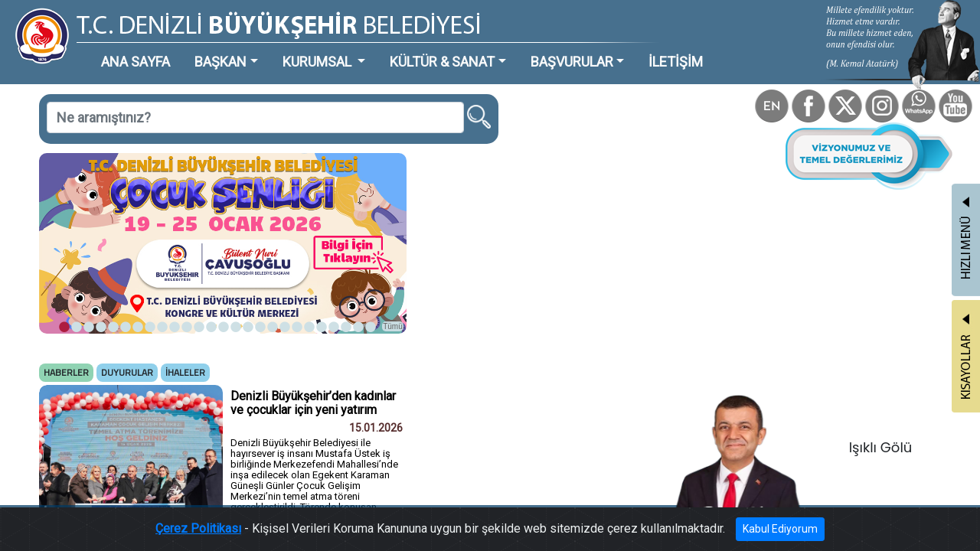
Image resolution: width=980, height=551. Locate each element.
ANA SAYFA (111, 49)
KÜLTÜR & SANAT (364, 49)
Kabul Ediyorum (725, 532)
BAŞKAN (181, 49)
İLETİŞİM (555, 49)
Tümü (322, 265)
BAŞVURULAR (470, 49)
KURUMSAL (261, 49)
